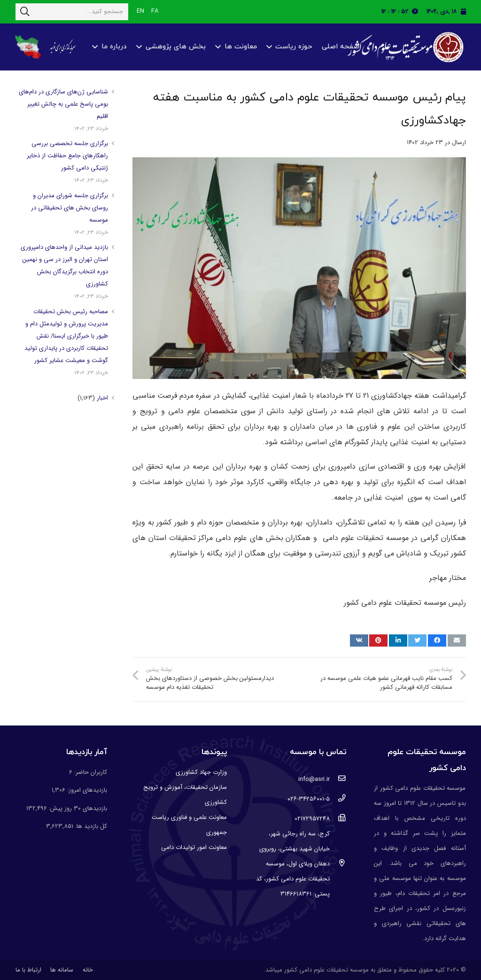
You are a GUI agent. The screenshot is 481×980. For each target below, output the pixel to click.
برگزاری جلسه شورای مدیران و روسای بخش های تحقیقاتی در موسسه (70, 208)
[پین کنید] (378, 640)
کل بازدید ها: (90, 826)
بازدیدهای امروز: (86, 790)
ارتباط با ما (28, 970)
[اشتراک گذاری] (437, 640)
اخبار (102, 398)
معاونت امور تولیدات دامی (194, 847)
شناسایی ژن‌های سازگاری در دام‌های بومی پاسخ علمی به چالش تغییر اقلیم (63, 104)
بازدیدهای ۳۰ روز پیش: (77, 808)
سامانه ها (62, 970)
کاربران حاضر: (90, 772)
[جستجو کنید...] (72, 12)
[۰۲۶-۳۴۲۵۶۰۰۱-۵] (338, 799)
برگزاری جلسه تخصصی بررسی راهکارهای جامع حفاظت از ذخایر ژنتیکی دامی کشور (67, 156)
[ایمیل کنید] (457, 640)
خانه (88, 970)
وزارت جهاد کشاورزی (201, 772)
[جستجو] (25, 12)
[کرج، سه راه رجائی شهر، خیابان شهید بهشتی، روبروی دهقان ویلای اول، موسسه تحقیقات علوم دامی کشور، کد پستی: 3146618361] (338, 864)
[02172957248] (338, 819)
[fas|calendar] (463, 12)
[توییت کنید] (417, 640)
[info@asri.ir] (338, 779)
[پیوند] (404, 47)
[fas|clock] (417, 12)
